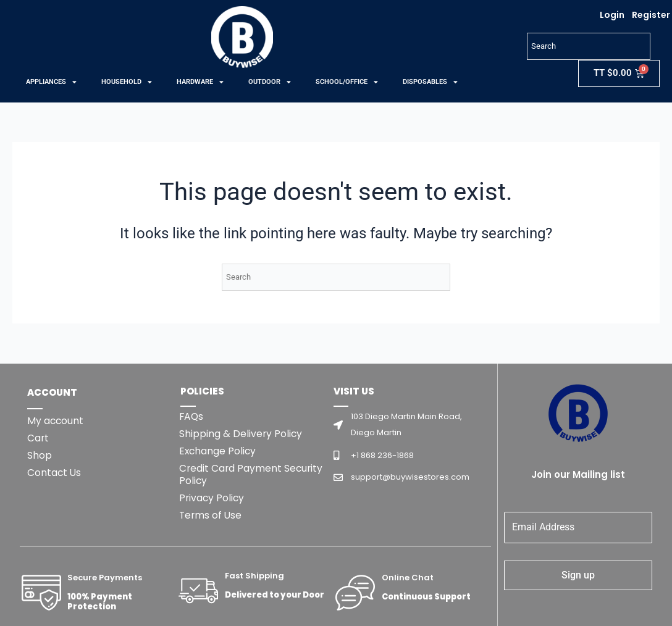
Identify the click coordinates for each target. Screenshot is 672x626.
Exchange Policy (218, 451)
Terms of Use (211, 515)
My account (56, 421)
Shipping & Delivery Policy (241, 434)
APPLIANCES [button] (51, 82)
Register (651, 15)
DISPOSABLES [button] (430, 82)
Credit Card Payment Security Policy (252, 474)
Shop (40, 455)
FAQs (192, 416)
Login (612, 15)
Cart (38, 438)
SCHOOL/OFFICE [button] (347, 82)
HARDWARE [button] (200, 82)
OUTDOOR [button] (270, 82)
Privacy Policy (212, 498)
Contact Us (55, 473)
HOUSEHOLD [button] (127, 82)
